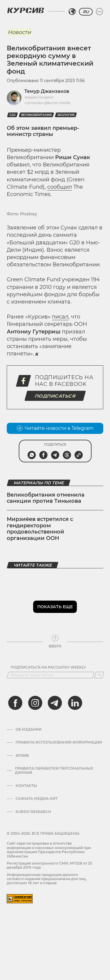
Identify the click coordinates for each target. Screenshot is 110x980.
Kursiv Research (33, 812)
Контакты (26, 786)
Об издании (29, 730)
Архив (22, 756)
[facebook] (15, 703)
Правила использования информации (59, 742)
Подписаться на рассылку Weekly (48, 667)
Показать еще (55, 607)
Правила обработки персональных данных (54, 771)
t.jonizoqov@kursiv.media (47, 103)
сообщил (60, 187)
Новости (19, 32)
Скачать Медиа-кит (37, 799)
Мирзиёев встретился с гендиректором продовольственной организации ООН (40, 529)
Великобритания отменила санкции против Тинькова (46, 498)
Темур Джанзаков (47, 91)
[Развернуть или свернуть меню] (99, 12)
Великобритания (36, 115)
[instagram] (35, 703)
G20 (12, 115)
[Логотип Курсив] (26, 10)
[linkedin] (75, 703)
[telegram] (55, 703)
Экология (66, 115)
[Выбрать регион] (72, 12)
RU (86, 12)
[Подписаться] (99, 675)
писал (60, 317)
